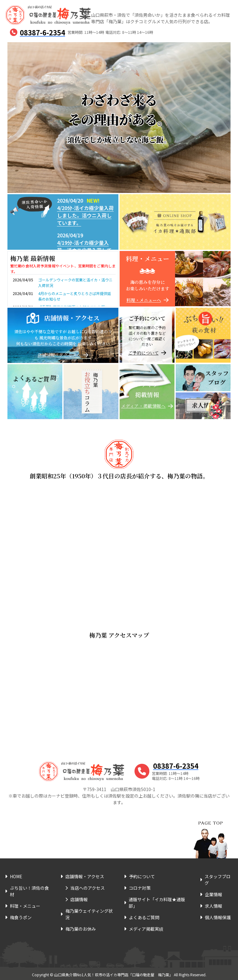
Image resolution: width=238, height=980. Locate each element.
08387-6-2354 (42, 32)
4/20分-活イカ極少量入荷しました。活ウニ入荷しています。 (85, 215)
